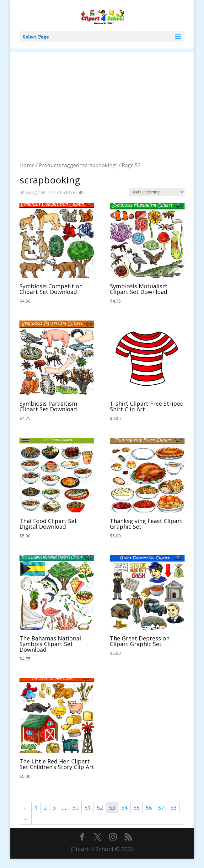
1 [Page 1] (36, 808)
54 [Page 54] (124, 808)
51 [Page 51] (88, 808)
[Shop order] (157, 192)
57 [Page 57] (161, 808)
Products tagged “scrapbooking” (78, 165)
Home (27, 165)
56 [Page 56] (149, 808)
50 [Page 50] (75, 808)
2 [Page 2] (45, 808)
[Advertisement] (102, 95)
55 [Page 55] (137, 808)
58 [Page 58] (173, 808)
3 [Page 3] (54, 808)
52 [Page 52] (100, 808)
